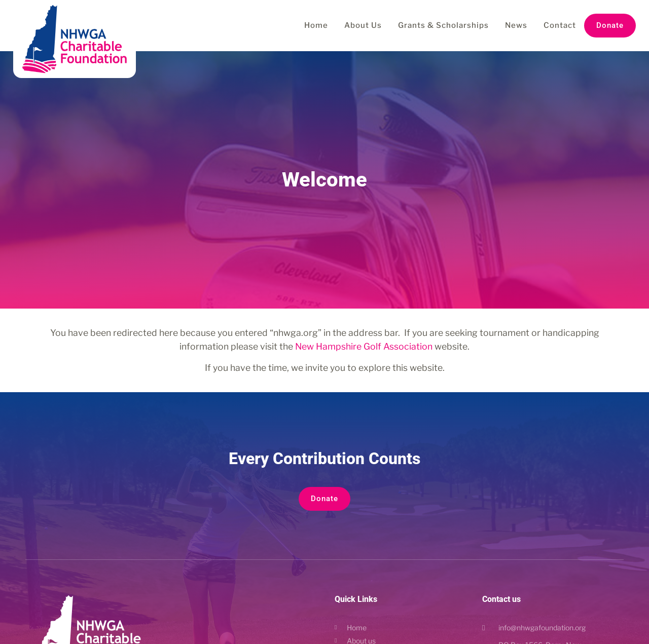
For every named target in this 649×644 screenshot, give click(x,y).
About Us (363, 25)
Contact (560, 25)
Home (316, 25)
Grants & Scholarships (443, 25)
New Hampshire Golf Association (364, 346)
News (516, 25)
